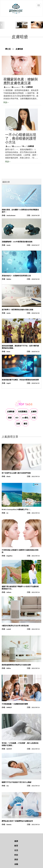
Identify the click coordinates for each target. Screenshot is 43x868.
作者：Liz (5, 513)
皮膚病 (34, 412)
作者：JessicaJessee (9, 215)
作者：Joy (5, 786)
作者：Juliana (6, 592)
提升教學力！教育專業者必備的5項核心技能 (17, 310)
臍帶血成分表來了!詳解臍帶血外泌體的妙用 (17, 821)
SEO (17, 418)
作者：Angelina (7, 556)
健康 (16, 841)
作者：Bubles (6, 279)
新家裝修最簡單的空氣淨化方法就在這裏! (16, 665)
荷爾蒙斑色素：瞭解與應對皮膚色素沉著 (21, 81)
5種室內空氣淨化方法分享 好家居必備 (15, 626)
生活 (16, 850)
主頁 (8, 49)
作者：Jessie (6, 245)
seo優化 (25, 418)
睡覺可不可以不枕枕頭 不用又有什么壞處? (17, 782)
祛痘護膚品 (23, 412)
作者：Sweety (7, 825)
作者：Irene (6, 352)
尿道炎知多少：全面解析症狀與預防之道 (16, 276)
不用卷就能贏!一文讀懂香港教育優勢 (15, 704)
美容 (16, 860)
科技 (16, 855)
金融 (16, 864)
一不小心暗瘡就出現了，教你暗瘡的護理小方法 (21, 138)
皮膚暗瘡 (19, 49)
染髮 (18, 424)
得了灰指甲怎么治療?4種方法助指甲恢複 (16, 473)
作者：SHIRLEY (7, 707)
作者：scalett (6, 629)
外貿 (34, 418)
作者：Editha (6, 668)
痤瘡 (10, 418)
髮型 (25, 424)
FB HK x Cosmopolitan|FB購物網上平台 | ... (16, 510)
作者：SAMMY (7, 749)
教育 (16, 846)
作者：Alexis (6, 476)
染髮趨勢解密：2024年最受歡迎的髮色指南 (17, 242)
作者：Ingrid (6, 383)
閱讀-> (6, 102)
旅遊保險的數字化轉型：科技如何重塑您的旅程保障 (20, 380)
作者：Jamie (6, 313)
